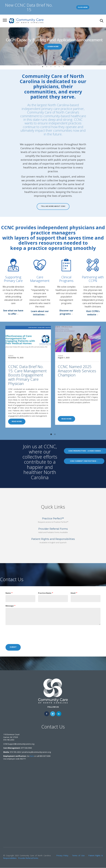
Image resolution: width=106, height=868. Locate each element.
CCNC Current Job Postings (84, 461)
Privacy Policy (62, 855)
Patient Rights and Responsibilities (53, 539)
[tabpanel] (53, 46)
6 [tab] (63, 67)
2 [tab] (47, 67)
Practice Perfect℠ (53, 519)
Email (73, 593)
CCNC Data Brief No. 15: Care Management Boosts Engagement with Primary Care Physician (27, 375)
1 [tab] (43, 67)
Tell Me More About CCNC (53, 206)
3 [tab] (51, 67)
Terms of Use (78, 855)
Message (10, 606)
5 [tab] (59, 67)
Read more (17, 421)
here (32, 756)
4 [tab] (55, 67)
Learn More (53, 47)
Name (8, 593)
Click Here (83, 7)
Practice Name (45, 593)
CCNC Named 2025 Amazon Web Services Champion (77, 371)
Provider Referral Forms (53, 529)
